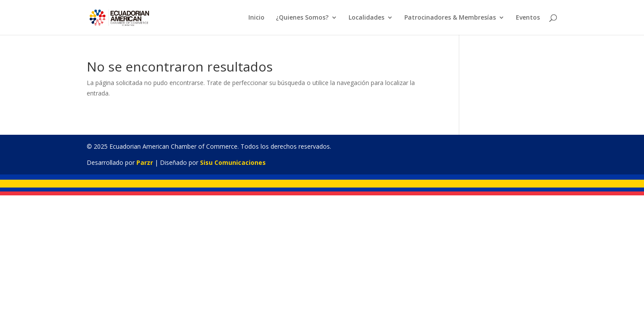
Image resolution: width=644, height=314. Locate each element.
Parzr (145, 162)
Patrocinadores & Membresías (450, 18)
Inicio (256, 18)
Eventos (528, 18)
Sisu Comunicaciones (233, 162)
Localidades (366, 18)
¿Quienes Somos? (302, 18)
